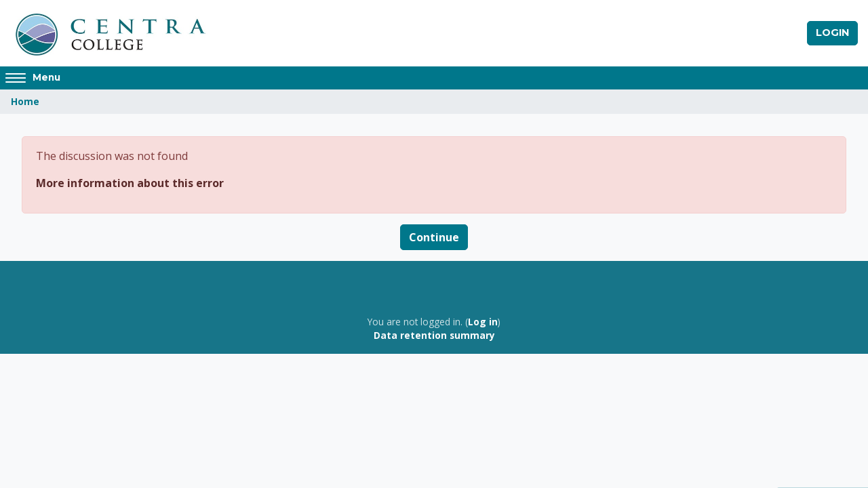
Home (25, 101)
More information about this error (130, 183)
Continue (434, 237)
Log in (483, 322)
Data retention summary (434, 335)
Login (832, 33)
